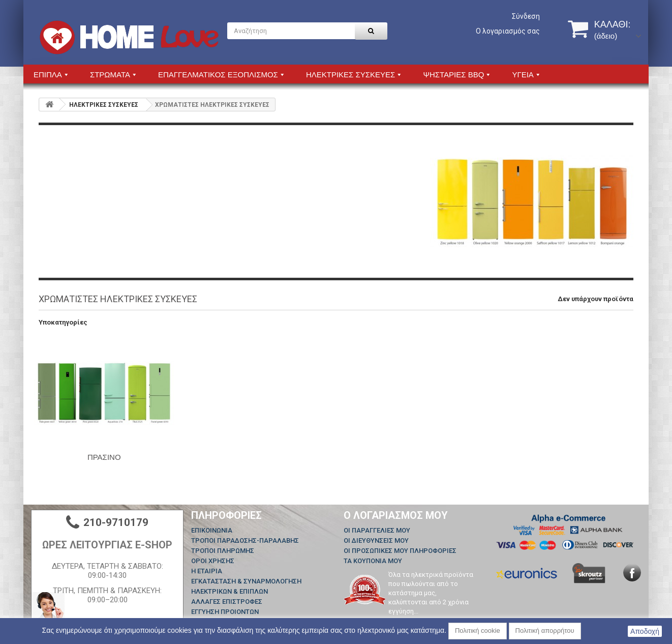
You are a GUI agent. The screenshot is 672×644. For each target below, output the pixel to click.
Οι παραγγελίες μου (377, 530)
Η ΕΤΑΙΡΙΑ (207, 571)
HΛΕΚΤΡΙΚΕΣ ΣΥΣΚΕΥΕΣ (104, 105)
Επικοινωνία (212, 530)
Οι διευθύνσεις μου (376, 540)
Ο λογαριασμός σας (508, 31)
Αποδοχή (645, 631)
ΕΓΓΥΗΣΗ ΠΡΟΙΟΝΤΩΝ (225, 612)
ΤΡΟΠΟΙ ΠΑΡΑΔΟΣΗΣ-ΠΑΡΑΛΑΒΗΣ (245, 540)
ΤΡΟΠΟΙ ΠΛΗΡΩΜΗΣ (223, 551)
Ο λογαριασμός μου (396, 515)
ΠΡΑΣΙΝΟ (104, 457)
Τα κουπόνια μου (373, 561)
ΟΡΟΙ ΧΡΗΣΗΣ (213, 561)
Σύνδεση (526, 16)
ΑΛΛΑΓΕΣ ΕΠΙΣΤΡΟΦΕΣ (227, 602)
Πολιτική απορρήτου (545, 631)
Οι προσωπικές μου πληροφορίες (400, 551)
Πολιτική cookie (478, 631)
